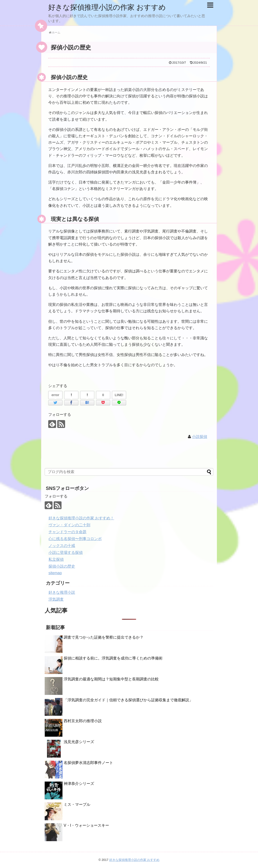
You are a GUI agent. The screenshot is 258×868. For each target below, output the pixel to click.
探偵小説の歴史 (62, 566)
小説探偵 (200, 437)
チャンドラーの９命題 (67, 532)
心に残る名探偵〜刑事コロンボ (75, 539)
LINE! (119, 395)
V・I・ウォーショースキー (86, 825)
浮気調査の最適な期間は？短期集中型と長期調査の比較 (111, 679)
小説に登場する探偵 (66, 553)
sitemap (55, 573)
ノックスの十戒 (62, 546)
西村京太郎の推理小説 (83, 721)
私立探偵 (56, 559)
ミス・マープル (77, 804)
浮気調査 (56, 599)
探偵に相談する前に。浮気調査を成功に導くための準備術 (113, 658)
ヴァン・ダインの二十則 (69, 525)
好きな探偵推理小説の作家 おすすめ (107, 7)
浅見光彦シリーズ (79, 742)
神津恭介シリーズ (79, 784)
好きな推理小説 (62, 592)
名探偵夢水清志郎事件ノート (88, 763)
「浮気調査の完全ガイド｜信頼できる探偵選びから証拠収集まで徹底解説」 (128, 700)
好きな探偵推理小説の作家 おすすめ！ (81, 518)
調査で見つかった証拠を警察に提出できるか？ (104, 637)
